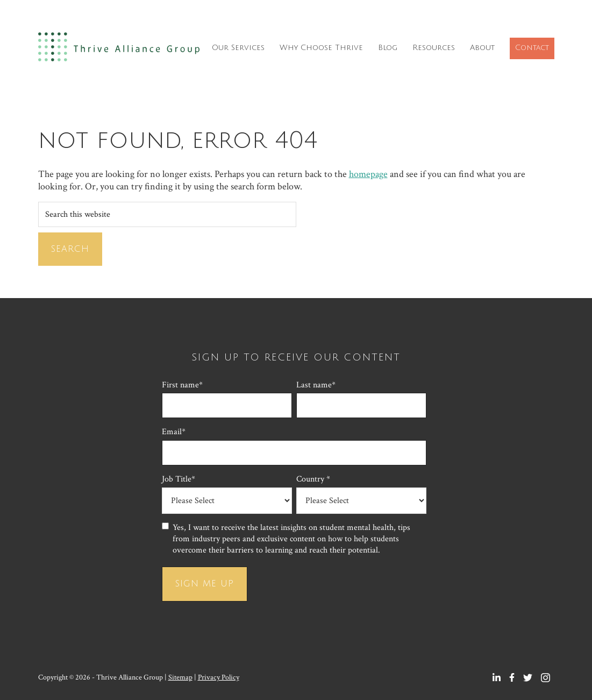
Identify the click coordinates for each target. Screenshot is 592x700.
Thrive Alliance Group (119, 50)
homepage (368, 174)
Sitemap (180, 677)
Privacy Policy (219, 677)
